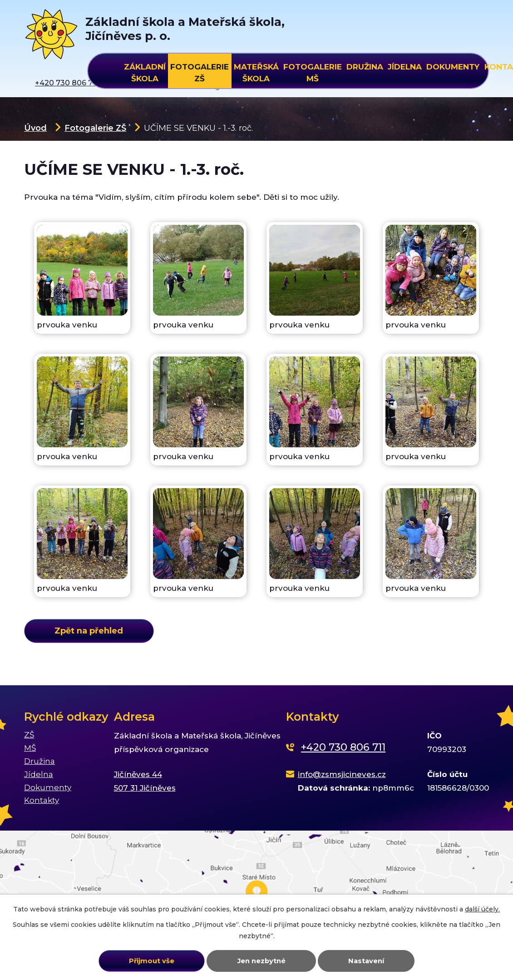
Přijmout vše (152, 961)
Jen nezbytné (261, 961)
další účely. (482, 909)
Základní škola (145, 71)
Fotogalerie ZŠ (95, 128)
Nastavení (366, 961)
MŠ (30, 748)
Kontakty (42, 800)
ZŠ (29, 735)
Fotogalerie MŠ (313, 71)
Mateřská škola (256, 71)
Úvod (35, 128)
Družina (365, 67)
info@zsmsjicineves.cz (342, 774)
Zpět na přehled (89, 631)
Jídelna (405, 67)
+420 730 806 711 (343, 747)
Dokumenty (453, 67)
